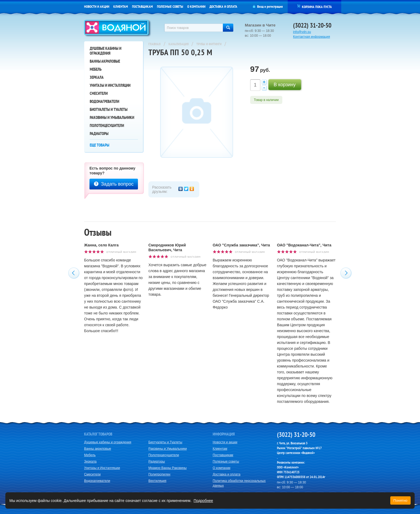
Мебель (96, 69)
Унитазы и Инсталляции (110, 85)
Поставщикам (142, 7)
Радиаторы (99, 134)
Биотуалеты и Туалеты (109, 109)
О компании (196, 7)
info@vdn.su (302, 32)
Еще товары (100, 145)
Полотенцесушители (107, 125)
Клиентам (121, 7)
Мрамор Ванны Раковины (168, 468)
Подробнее (203, 501)
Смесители (99, 93)
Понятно (400, 500)
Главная (154, 44)
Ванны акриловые (105, 61)
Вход (260, 7)
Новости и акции (97, 7)
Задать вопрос (114, 184)
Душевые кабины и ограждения (106, 51)
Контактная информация (312, 37)
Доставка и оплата (223, 7)
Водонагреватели (104, 101)
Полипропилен (159, 474)
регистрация (275, 7)
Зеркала (97, 77)
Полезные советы (170, 7)
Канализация (179, 44)
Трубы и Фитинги (209, 44)
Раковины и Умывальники (112, 117)
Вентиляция (157, 481)
